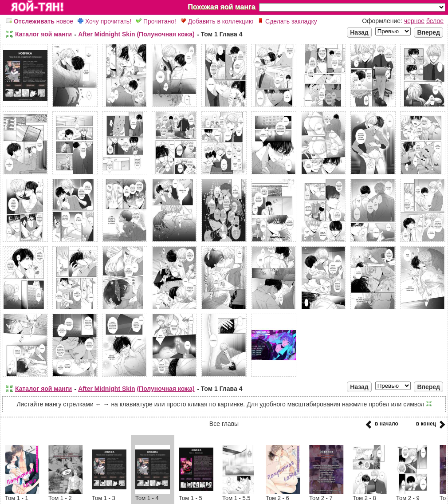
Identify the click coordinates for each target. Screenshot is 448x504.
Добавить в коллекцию (217, 21)
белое (435, 21)
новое (40, 21)
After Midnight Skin (106, 34)
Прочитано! (156, 21)
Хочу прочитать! (104, 21)
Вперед (428, 32)
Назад (359, 32)
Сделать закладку (287, 21)
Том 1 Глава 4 (222, 34)
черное (414, 21)
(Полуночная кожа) (165, 34)
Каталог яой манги (43, 34)
